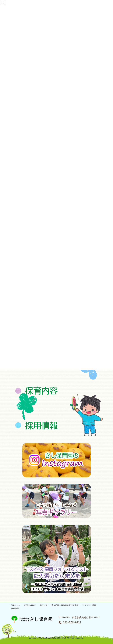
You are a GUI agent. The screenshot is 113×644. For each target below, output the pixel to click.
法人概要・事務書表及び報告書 (65, 605)
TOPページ (16, 605)
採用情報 (15, 609)
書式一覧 (44, 605)
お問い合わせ (30, 605)
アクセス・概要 (89, 605)
